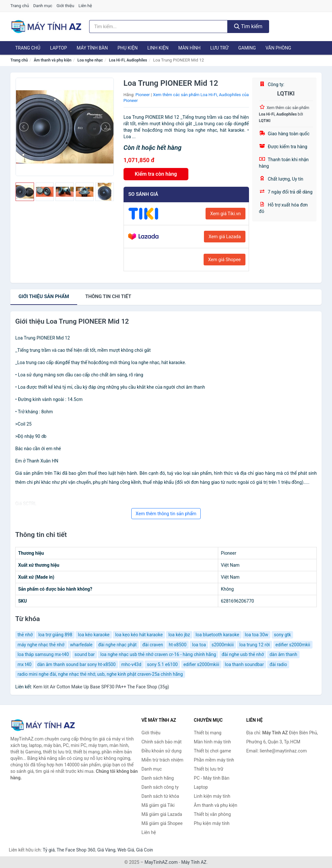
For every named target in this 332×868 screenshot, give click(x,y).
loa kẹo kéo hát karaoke (139, 635)
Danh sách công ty (160, 787)
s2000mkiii (223, 645)
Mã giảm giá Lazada (162, 814)
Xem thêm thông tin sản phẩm (166, 514)
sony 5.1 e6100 (162, 664)
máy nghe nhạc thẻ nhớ (41, 645)
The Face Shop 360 (76, 850)
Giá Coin (145, 850)
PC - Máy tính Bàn (212, 778)
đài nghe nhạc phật (118, 645)
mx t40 (24, 664)
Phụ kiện (127, 48)
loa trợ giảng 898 (55, 635)
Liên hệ (85, 6)
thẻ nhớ (25, 635)
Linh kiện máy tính (212, 796)
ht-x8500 (178, 645)
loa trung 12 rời (255, 645)
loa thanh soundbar (244, 664)
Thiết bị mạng (208, 733)
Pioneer (143, 95)
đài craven (153, 645)
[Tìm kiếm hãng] (158, 27)
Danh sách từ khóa (160, 796)
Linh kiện (158, 48)
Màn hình (190, 48)
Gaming (247, 48)
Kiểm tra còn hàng (156, 174)
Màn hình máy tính (213, 742)
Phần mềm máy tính (214, 760)
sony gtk (283, 635)
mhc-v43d (131, 664)
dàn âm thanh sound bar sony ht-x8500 (77, 664)
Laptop (58, 48)
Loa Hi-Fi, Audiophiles (128, 60)
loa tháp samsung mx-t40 (43, 654)
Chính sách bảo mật (161, 742)
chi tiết (108, 296)
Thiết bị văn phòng (212, 814)
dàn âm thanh (283, 654)
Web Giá (126, 850)
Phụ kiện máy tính (212, 823)
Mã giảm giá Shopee (162, 823)
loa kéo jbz (179, 635)
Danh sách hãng (158, 778)
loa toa (199, 645)
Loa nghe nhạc (90, 60)
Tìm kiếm (248, 26)
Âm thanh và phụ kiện (53, 60)
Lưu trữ (219, 48)
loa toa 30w (256, 635)
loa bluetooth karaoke (217, 635)
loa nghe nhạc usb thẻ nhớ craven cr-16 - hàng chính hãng (158, 654)
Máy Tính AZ (194, 862)
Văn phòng (278, 48)
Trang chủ (20, 6)
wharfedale (81, 645)
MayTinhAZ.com (161, 862)
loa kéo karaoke (94, 635)
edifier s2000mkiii (201, 664)
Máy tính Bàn (92, 48)
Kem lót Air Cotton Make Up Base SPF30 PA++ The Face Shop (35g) (101, 687)
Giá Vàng (106, 850)
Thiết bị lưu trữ (209, 769)
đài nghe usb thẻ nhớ (243, 654)
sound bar (85, 654)
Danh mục (43, 6)
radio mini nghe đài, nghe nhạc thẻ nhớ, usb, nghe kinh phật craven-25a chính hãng (100, 674)
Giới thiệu (65, 6)
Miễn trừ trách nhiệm (162, 760)
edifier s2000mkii (293, 645)
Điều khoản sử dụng (161, 751)
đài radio (278, 664)
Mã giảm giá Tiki (158, 805)
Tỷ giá (49, 850)
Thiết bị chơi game (213, 751)
